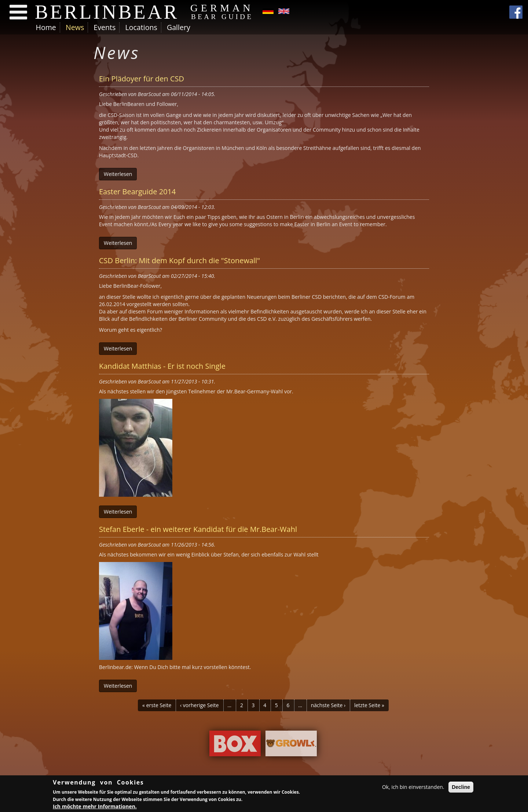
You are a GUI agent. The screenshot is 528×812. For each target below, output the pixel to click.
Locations (141, 27)
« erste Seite (157, 705)
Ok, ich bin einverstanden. (413, 787)
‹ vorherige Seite (199, 705)
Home (46, 27)
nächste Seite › (328, 705)
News (75, 27)
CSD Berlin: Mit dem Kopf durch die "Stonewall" (179, 260)
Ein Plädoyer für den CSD (142, 79)
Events (104, 27)
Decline (461, 787)
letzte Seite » (369, 705)
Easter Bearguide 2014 (137, 192)
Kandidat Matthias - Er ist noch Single (162, 366)
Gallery (179, 27)
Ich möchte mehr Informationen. (95, 806)
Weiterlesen (118, 174)
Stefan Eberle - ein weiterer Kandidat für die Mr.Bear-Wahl (198, 529)
